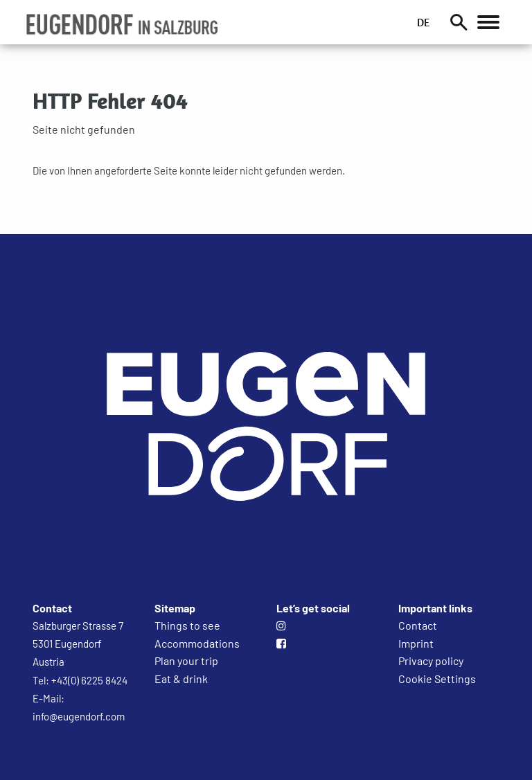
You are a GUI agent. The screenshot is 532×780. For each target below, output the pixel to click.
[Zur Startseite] (266, 570)
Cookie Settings (437, 679)
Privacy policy (431, 661)
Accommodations (197, 643)
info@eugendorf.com (79, 716)
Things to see (187, 625)
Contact (418, 625)
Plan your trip (186, 661)
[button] (122, 24)
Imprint (416, 643)
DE (423, 22)
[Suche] (459, 22)
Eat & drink (181, 679)
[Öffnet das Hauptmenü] (488, 22)
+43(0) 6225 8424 (89, 680)
